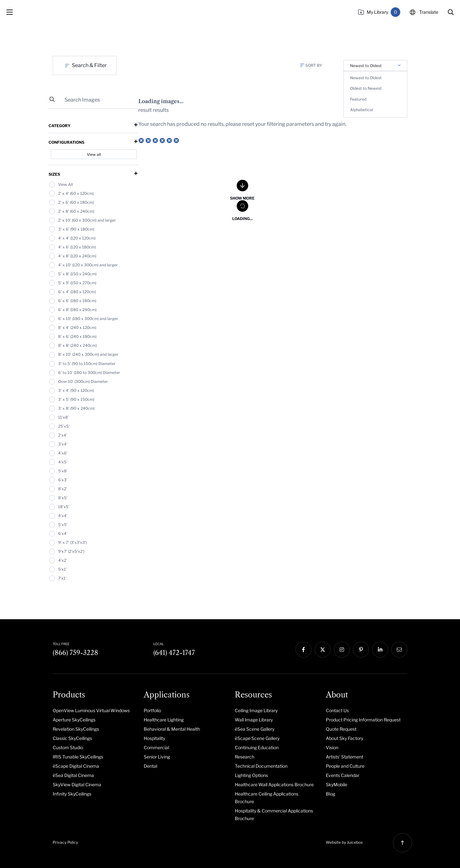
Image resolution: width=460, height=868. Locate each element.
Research (245, 757)
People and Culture (345, 766)
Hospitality (154, 738)
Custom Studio (68, 747)
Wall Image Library (254, 720)
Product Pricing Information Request (363, 720)
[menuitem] (93, 710)
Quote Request (341, 729)
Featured (358, 99)
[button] (451, 12)
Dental (150, 766)
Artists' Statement (345, 757)
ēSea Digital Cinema (73, 775)
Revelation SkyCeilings (76, 729)
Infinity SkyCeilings (72, 794)
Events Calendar (343, 775)
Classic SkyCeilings (72, 738)
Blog (330, 794)
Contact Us (337, 710)
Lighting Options (251, 775)
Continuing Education (257, 747)
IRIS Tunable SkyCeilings (78, 757)
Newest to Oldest (366, 78)
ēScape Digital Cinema (76, 766)
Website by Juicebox (344, 842)
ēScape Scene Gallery (257, 738)
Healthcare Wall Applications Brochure (274, 784)
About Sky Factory (345, 738)
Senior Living (157, 757)
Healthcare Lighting (164, 720)
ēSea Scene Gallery (255, 729)
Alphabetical (362, 110)
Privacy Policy (65, 842)
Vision (332, 747)
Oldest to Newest (366, 88)
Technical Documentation (261, 766)
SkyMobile (337, 784)
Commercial (156, 747)
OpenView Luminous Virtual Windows (91, 710)
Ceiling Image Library (256, 710)
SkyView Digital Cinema (77, 784)
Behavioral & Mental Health (172, 729)
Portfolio (152, 710)
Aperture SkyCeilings (74, 720)
